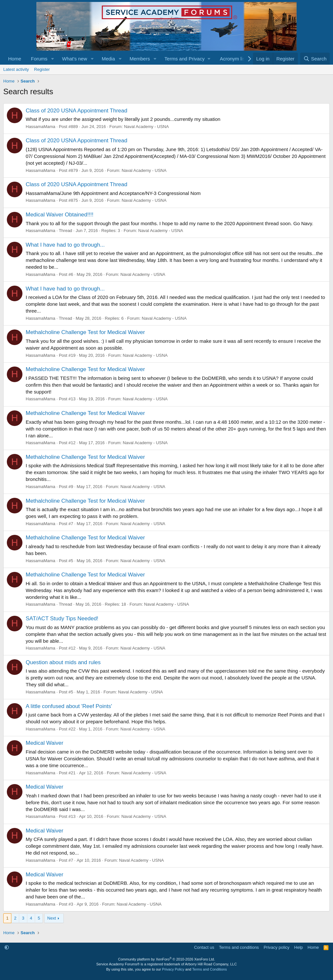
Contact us (204, 947)
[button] (53, 59)
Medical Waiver (45, 743)
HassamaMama (40, 127)
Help (299, 947)
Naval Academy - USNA (146, 127)
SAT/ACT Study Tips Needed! (62, 619)
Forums (39, 59)
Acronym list (233, 59)
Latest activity (16, 69)
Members (140, 59)
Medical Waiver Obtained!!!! (60, 215)
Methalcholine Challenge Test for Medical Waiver (85, 332)
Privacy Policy (173, 969)
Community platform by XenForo (166, 959)
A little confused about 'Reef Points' (69, 706)
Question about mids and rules (63, 662)
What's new (75, 59)
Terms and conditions (239, 947)
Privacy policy (277, 947)
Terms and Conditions (209, 969)
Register (42, 69)
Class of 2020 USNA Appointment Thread (76, 111)
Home (15, 59)
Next (52, 918)
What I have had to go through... (65, 245)
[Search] (315, 59)
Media (108, 59)
